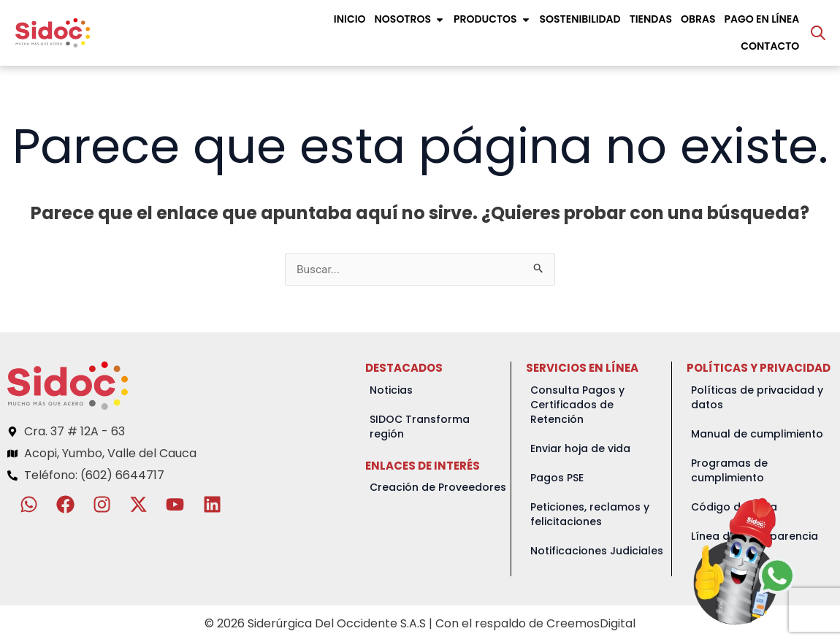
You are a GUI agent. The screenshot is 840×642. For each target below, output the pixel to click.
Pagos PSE (557, 478)
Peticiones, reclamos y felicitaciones (590, 515)
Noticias (391, 391)
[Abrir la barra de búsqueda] (818, 33)
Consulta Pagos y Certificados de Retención (577, 405)
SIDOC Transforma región (420, 427)
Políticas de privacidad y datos (757, 398)
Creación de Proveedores (438, 488)
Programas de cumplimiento (729, 471)
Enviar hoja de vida (580, 449)
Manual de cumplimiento (757, 435)
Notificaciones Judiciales (597, 551)
